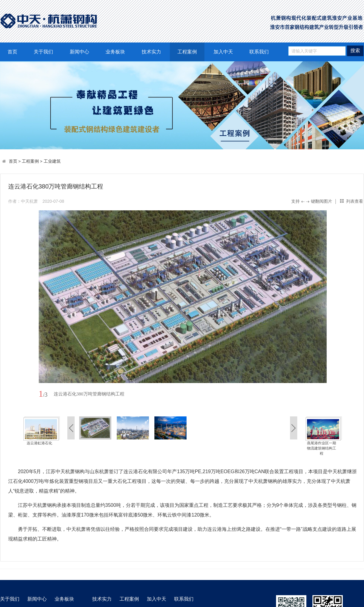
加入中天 (223, 52)
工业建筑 (52, 161)
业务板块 (115, 52)
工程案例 (187, 52)
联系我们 (259, 52)
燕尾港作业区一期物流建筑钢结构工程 (322, 448)
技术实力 (151, 52)
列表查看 (355, 201)
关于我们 (43, 52)
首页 (12, 52)
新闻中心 (79, 52)
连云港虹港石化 (39, 443)
